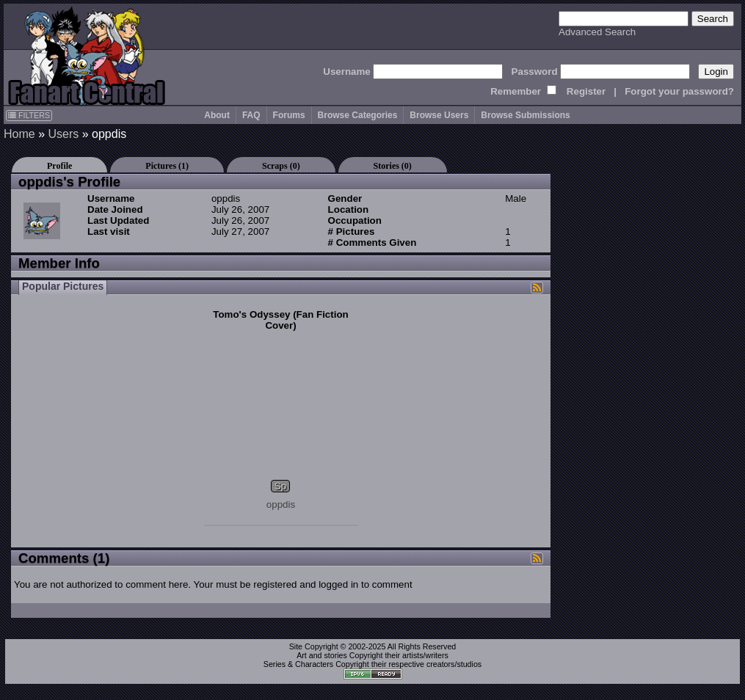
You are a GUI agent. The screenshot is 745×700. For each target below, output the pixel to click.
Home (19, 134)
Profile (59, 166)
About (217, 115)
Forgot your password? (679, 91)
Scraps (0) (281, 166)
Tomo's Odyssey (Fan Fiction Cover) (280, 320)
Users (63, 134)
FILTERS (29, 115)
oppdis (281, 504)
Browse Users (439, 115)
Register (586, 91)
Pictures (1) (167, 166)
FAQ (251, 115)
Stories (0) (393, 166)
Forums (289, 115)
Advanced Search (597, 32)
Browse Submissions (525, 115)
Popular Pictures (63, 286)
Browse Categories (358, 115)
